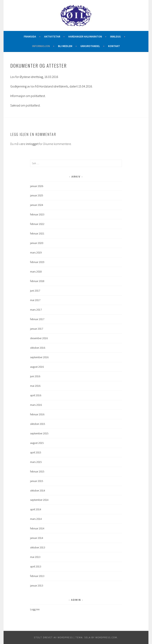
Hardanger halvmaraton (85, 36)
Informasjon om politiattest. (28, 96)
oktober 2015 (38, 424)
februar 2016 (37, 414)
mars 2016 (36, 405)
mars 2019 (36, 252)
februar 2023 (37, 214)
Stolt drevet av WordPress (53, 637)
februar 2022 (37, 224)
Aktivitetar (52, 36)
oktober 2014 (38, 490)
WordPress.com (106, 637)
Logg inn (35, 609)
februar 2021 (37, 233)
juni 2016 (35, 376)
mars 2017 (36, 310)
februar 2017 (37, 319)
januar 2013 (37, 585)
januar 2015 (37, 481)
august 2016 (37, 367)
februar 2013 (37, 576)
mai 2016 (35, 386)
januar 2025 (37, 195)
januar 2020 (37, 243)
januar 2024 (37, 205)
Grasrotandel (90, 46)
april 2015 (36, 452)
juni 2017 (35, 291)
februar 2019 (37, 262)
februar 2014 (37, 528)
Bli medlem (65, 46)
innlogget (32, 144)
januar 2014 (37, 538)
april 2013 (36, 566)
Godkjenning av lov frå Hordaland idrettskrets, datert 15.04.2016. (51, 86)
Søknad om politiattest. (25, 105)
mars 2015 (36, 462)
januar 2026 (37, 186)
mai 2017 (35, 300)
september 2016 (39, 357)
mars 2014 (36, 519)
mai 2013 (35, 557)
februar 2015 (37, 471)
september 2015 (39, 433)
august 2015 (37, 443)
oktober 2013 (38, 547)
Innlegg (115, 36)
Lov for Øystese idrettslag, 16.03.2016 (34, 77)
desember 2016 (39, 338)
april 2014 (36, 509)
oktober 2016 (38, 348)
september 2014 (39, 500)
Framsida (30, 36)
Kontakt (114, 46)
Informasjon (41, 46)
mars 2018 (36, 272)
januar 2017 (37, 329)
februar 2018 (37, 281)
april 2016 (36, 395)
